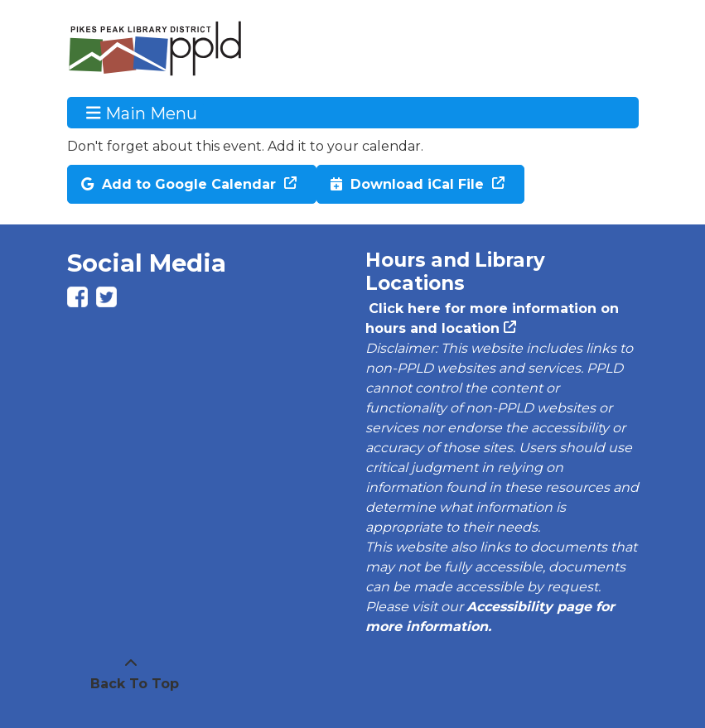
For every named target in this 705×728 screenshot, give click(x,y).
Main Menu (142, 113)
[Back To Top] (131, 674)
